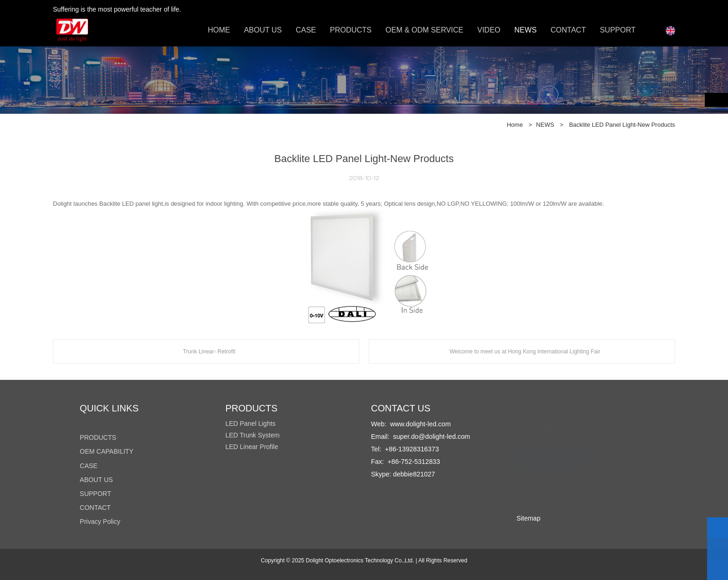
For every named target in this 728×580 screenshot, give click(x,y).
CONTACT (568, 30)
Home (515, 125)
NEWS (526, 30)
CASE (306, 30)
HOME (219, 30)
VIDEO (489, 30)
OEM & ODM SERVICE (424, 30)
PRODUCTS (351, 30)
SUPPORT (618, 30)
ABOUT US (263, 30)
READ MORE (550, 454)
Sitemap (529, 518)
